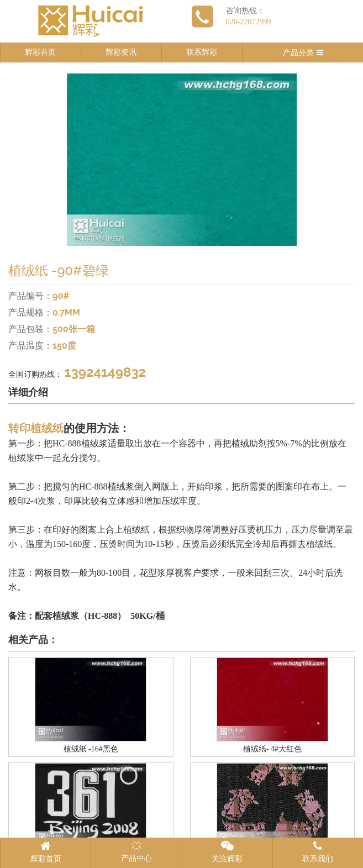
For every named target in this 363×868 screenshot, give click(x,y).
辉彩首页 (40, 52)
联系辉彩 (202, 52)
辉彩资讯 (121, 52)
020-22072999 (249, 22)
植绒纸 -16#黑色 (91, 749)
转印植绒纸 (36, 428)
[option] (181, 160)
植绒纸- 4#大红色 (272, 749)
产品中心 (136, 851)
